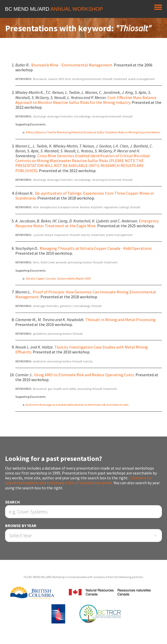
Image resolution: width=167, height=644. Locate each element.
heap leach (62, 235)
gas (50, 389)
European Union (69, 207)
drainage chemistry (60, 116)
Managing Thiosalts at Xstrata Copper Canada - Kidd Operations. (96, 248)
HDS (61, 79)
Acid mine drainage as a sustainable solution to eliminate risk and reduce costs (77, 405)
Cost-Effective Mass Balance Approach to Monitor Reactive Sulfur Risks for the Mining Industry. (86, 100)
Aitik (36, 207)
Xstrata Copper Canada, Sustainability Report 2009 (58, 278)
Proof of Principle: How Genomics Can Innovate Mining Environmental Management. (86, 294)
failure (49, 235)
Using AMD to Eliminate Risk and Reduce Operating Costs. (84, 375)
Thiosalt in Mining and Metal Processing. (121, 320)
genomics (66, 306)
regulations (111, 207)
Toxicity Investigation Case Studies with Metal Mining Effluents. (82, 349)
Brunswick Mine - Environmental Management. (72, 65)
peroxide (61, 262)
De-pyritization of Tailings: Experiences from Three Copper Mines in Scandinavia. (85, 196)
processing (84, 389)
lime (68, 79)
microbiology (82, 116)
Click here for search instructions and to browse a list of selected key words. (79, 480)
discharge (40, 116)
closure (53, 79)
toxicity (86, 235)
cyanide (38, 235)
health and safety (65, 389)
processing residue (80, 262)
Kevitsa (85, 207)
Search (13, 502)
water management (141, 79)
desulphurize (48, 207)
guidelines (40, 334)
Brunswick (40, 79)
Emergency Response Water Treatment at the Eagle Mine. (87, 223)
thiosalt (108, 79)
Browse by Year (21, 526)
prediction (40, 361)
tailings (124, 207)
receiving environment (87, 79)
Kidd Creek (48, 262)
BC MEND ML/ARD (54, 9)
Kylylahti (97, 207)
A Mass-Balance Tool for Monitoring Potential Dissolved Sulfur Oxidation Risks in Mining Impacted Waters (93, 132)
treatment (120, 79)
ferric (36, 262)
